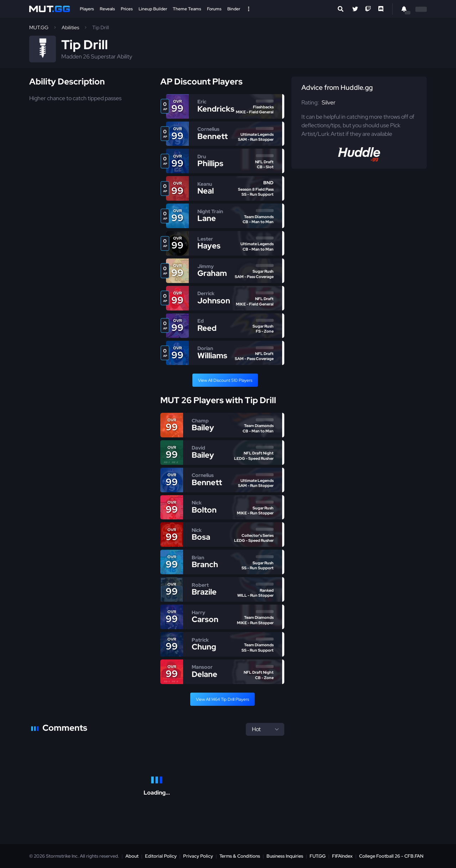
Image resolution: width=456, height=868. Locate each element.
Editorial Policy (161, 856)
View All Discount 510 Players (225, 380)
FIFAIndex (342, 856)
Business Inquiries (285, 856)
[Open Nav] (249, 9)
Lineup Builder (153, 9)
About (132, 856)
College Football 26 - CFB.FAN (391, 856)
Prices (127, 9)
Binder (234, 9)
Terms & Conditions (240, 856)
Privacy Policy (198, 856)
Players (87, 9)
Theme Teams (187, 9)
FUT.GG (318, 856)
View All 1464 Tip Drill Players (222, 699)
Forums (214, 9)
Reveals (107, 9)
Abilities (70, 27)
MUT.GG (39, 27)
